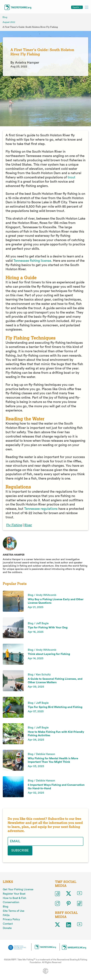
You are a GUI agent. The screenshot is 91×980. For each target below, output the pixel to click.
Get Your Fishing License (18, 889)
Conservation (11, 902)
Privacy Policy (11, 919)
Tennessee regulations (41, 509)
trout (71, 177)
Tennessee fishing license (32, 261)
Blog (5, 17)
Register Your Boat (14, 894)
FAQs (6, 915)
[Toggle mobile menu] (87, 7)
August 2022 (9, 22)
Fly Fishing (14, 525)
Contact (8, 924)
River (28, 525)
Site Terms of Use (14, 911)
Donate (7, 928)
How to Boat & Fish (14, 898)
